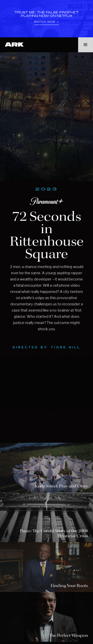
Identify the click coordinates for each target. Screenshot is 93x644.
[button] (86, 45)
